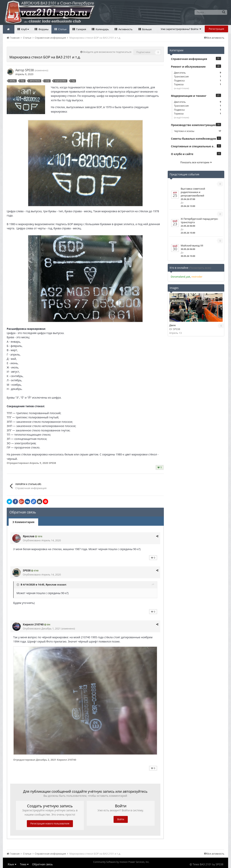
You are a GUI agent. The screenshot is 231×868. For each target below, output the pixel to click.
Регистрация (216, 29)
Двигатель (198, 73)
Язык (12, 864)
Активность (125, 29)
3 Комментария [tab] (23, 522)
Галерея (81, 29)
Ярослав (29, 536)
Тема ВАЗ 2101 (202, 864)
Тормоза (198, 84)
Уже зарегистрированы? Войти (181, 29)
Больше (147, 29)
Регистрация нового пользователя (50, 824)
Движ (172, 325)
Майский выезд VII (192, 245)
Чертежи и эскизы (198, 131)
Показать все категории (196, 162)
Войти (121, 819)
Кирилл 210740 (33, 624)
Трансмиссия (198, 77)
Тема (24, 864)
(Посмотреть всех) (200, 268)
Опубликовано (42, 540)
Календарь (102, 29)
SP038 (29, 70)
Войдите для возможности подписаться (107, 52)
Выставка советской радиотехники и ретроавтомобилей (193, 192)
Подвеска (198, 81)
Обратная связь (42, 864)
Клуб (25, 29)
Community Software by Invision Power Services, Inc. (121, 862)
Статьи (62, 29)
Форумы (43, 29)
